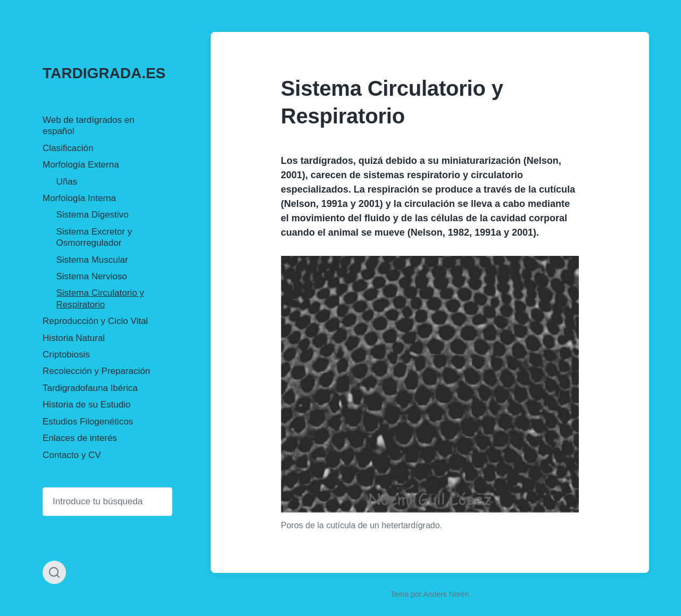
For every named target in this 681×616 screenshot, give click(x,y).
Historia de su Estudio (86, 405)
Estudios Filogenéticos (88, 422)
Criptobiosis (66, 355)
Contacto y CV (72, 455)
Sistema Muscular (92, 260)
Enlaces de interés (80, 438)
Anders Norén (446, 594)
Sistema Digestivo (93, 215)
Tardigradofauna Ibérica (90, 388)
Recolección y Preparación (96, 371)
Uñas (67, 182)
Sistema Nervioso (92, 276)
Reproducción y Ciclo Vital (95, 321)
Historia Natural (74, 338)
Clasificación (68, 148)
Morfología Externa (81, 165)
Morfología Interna (79, 198)
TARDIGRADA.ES (104, 73)
